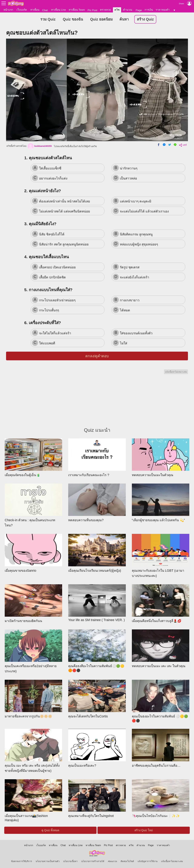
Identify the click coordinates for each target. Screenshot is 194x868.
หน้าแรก (8, 10)
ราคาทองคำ (163, 10)
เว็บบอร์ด (22, 10)
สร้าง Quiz (145, 19)
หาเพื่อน (35, 10)
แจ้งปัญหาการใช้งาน (148, 861)
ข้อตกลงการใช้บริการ (22, 861)
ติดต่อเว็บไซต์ (127, 861)
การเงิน (149, 10)
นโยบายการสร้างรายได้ (93, 861)
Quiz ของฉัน (73, 19)
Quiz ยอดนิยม (101, 19)
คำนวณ (128, 10)
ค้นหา (124, 19)
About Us (112, 861)
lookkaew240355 (40, 146)
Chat (45, 10)
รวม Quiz (48, 19)
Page (139, 10)
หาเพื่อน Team (77, 10)
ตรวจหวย (105, 10)
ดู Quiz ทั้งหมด (50, 830)
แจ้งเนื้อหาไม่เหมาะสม (176, 372)
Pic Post (92, 10)
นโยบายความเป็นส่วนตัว (48, 861)
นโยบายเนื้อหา (70, 861)
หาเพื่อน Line (59, 10)
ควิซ (117, 10)
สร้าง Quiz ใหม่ (144, 830)
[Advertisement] (97, 403)
